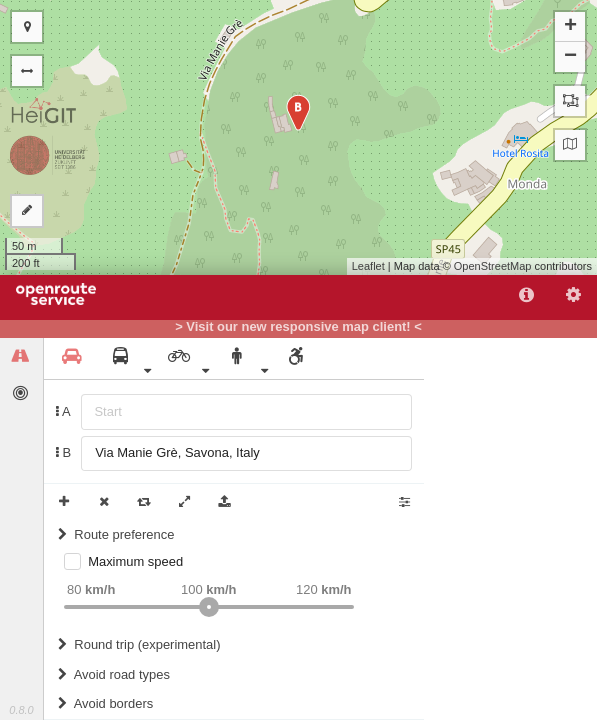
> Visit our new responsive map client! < (298, 327)
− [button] (570, 57)
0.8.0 (21, 710)
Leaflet (368, 266)
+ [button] (570, 27)
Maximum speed (135, 561)
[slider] (209, 607)
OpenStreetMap (493, 266)
